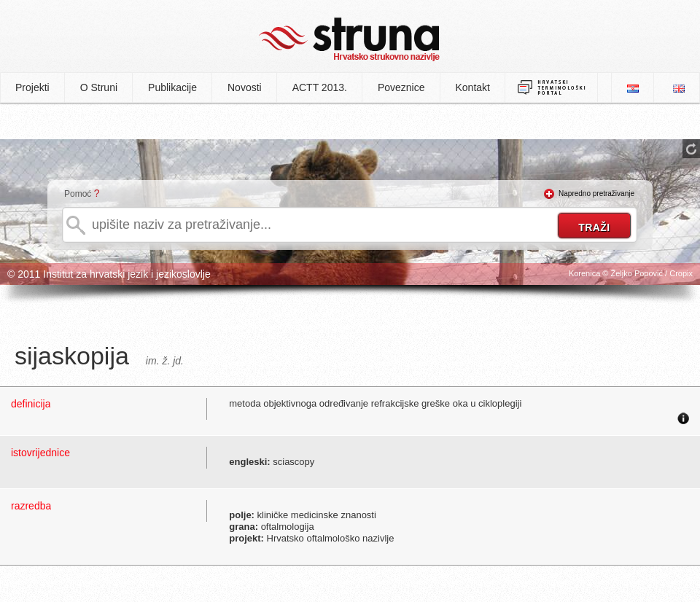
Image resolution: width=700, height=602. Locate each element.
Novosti (245, 87)
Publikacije (172, 87)
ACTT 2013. (320, 87)
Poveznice (401, 87)
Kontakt (473, 87)
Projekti (32, 87)
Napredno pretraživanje (596, 193)
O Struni (99, 87)
